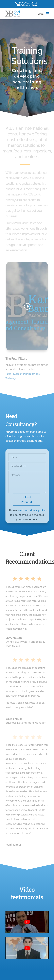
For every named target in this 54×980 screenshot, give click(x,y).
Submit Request (26, 504)
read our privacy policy (32, 515)
